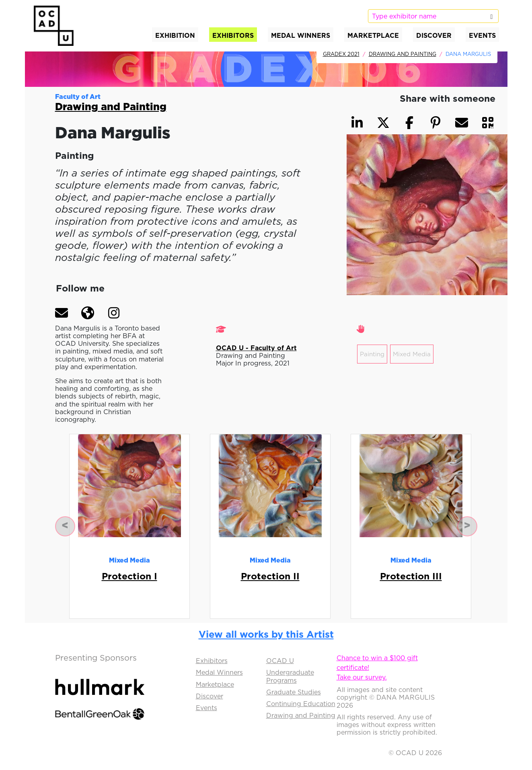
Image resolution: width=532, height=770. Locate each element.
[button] (62, 313)
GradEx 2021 (341, 54)
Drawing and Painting (403, 54)
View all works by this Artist (266, 634)
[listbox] (433, 16)
